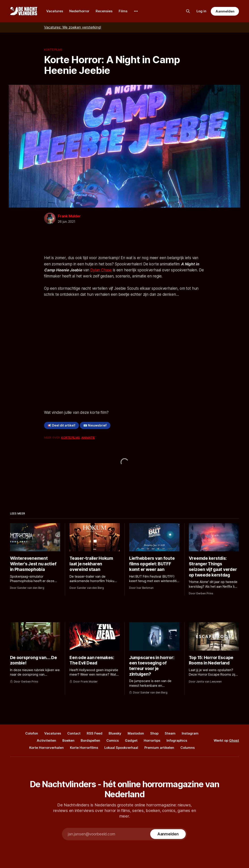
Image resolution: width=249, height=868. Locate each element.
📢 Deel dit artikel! (61, 425)
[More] (136, 11)
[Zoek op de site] (188, 11)
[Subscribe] (168, 834)
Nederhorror (79, 11)
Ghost (234, 740)
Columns (188, 748)
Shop (154, 733)
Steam (170, 733)
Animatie (88, 437)
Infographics (177, 740)
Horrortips (152, 740)
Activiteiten (46, 740)
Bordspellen (90, 740)
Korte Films (53, 50)
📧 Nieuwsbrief (95, 425)
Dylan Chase (101, 270)
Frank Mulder (69, 216)
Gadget (131, 740)
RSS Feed (95, 733)
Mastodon (136, 733)
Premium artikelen (159, 748)
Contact (74, 733)
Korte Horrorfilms (84, 748)
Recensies (104, 11)
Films (123, 11)
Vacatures (55, 11)
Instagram (190, 733)
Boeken (68, 740)
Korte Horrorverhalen (46, 748)
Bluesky (115, 733)
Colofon (32, 733)
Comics (113, 740)
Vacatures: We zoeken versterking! (73, 27)
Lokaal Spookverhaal (121, 748)
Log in (201, 11)
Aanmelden (225, 11)
